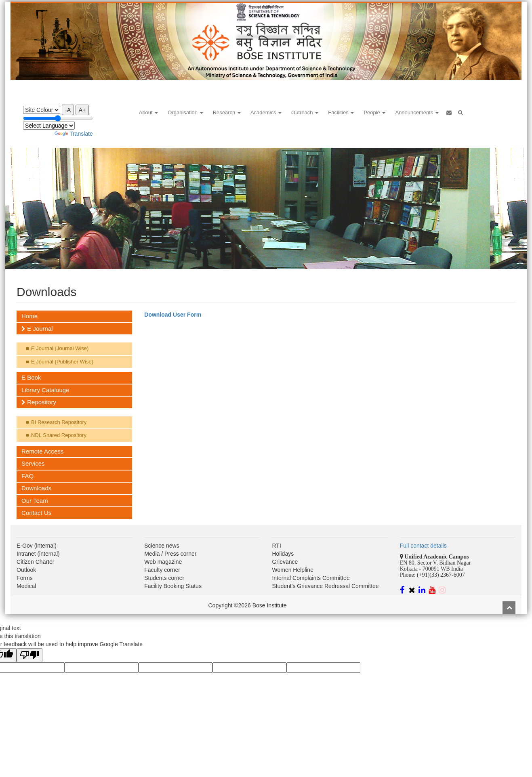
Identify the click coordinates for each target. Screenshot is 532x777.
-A (68, 110)
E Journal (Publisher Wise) (62, 362)
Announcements (417, 112)
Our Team (35, 501)
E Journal (37, 329)
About (149, 112)
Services (33, 463)
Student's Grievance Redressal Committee (325, 586)
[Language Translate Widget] (49, 126)
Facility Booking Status (173, 586)
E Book (31, 377)
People (374, 112)
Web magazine (163, 562)
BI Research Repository (59, 422)
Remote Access (42, 451)
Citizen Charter (35, 562)
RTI (276, 546)
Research (227, 112)
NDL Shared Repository (59, 435)
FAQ (27, 476)
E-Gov (25, 546)
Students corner (164, 578)
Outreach (305, 112)
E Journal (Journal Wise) (60, 348)
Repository (39, 402)
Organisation (185, 112)
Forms (25, 578)
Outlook (26, 570)
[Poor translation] (29, 655)
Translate (74, 134)
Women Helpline (292, 570)
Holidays (283, 554)
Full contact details (423, 546)
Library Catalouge (45, 390)
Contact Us (36, 513)
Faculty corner (162, 570)
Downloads (36, 488)
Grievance (285, 562)
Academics (266, 112)
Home (29, 316)
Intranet (26, 554)
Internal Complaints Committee (311, 578)
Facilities (341, 112)
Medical (26, 586)
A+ (82, 110)
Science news (162, 546)
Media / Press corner (170, 554)
